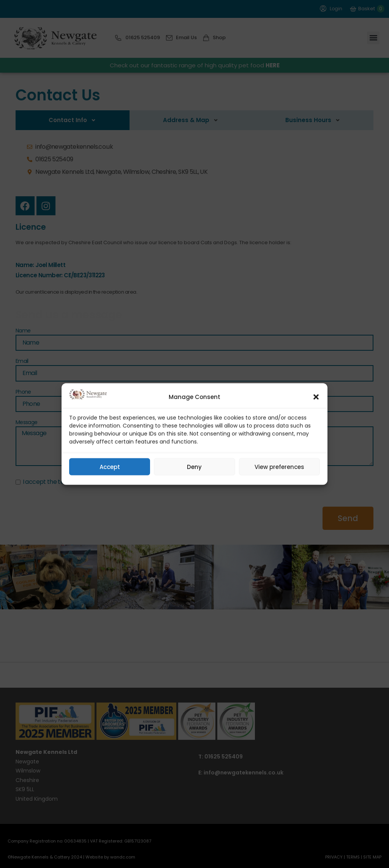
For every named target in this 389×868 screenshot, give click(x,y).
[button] (316, 397)
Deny (194, 467)
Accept (110, 467)
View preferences (279, 467)
